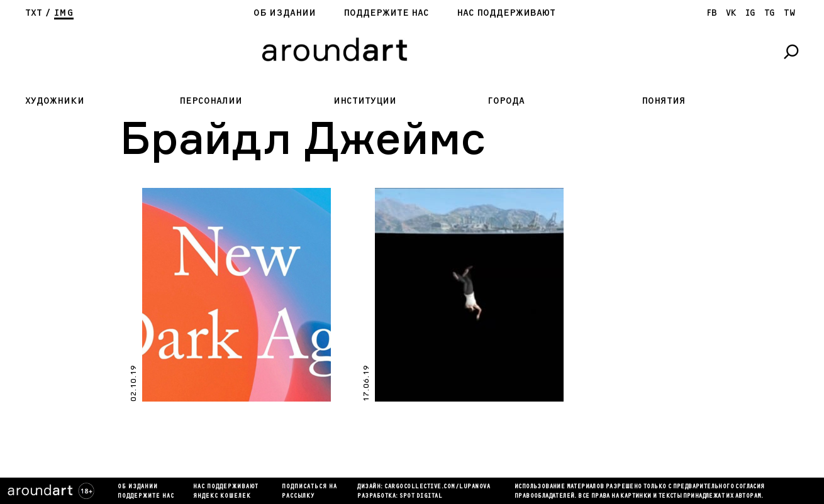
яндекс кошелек (222, 496)
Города (506, 101)
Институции (365, 101)
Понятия (664, 101)
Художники (55, 101)
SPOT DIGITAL (421, 496)
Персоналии (211, 101)
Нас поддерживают (506, 13)
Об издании (285, 13)
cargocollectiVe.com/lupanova (437, 487)
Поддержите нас (386, 13)
